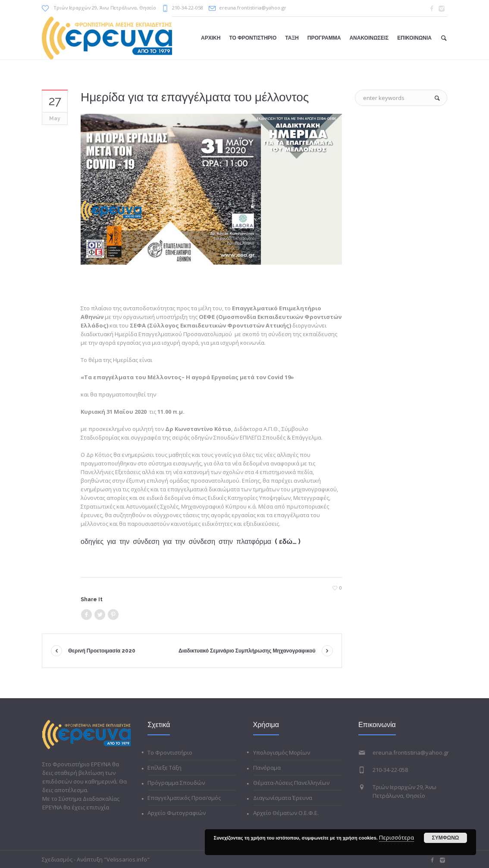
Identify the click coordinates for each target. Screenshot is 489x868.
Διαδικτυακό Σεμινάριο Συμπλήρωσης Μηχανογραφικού (247, 651)
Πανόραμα (267, 768)
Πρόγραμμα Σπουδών (176, 783)
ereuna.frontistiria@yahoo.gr (253, 8)
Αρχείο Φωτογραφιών (177, 813)
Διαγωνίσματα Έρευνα (283, 798)
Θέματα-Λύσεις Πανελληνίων (291, 783)
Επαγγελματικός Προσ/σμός (184, 798)
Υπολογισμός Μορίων (282, 752)
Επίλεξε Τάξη (165, 768)
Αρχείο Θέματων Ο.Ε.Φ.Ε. (286, 813)
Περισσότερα (397, 837)
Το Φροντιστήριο (170, 752)
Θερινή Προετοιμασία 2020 (102, 651)
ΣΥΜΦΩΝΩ (446, 838)
